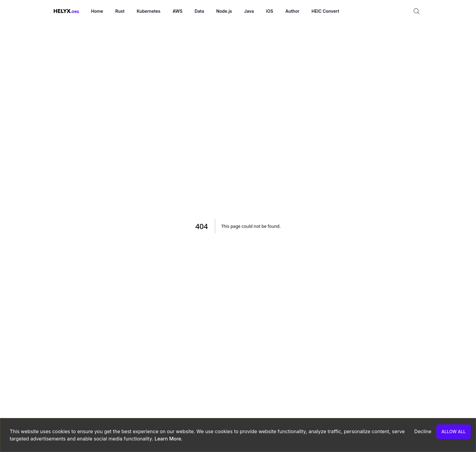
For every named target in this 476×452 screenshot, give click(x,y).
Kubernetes (148, 11)
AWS (177, 11)
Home (97, 11)
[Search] (419, 11)
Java (249, 11)
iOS (270, 11)
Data (199, 11)
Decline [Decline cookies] (423, 431)
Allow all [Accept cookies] (454, 432)
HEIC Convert (325, 11)
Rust (120, 11)
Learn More (167, 439)
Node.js (224, 11)
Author (292, 11)
